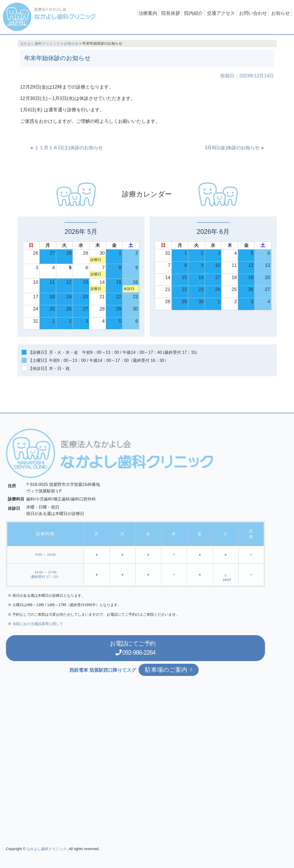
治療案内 (148, 13)
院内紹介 (193, 13)
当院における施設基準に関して (38, 624)
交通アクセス (221, 13)
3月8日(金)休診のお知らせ (232, 148)
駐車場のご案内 (169, 670)
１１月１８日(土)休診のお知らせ (69, 148)
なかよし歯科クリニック (40, 43)
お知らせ (281, 13)
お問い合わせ (253, 13)
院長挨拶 (171, 13)
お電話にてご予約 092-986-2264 (137, 647)
